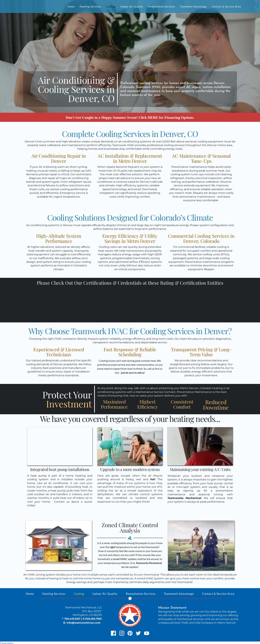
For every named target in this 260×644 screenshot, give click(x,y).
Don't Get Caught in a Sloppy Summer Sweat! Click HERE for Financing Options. (130, 117)
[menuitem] (71, 7)
